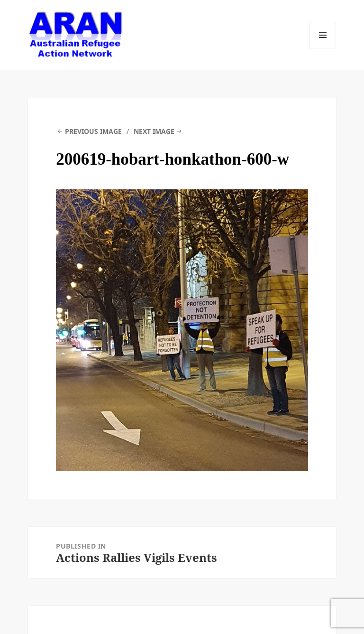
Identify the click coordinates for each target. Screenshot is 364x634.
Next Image (154, 131)
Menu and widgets (323, 35)
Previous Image (93, 131)
